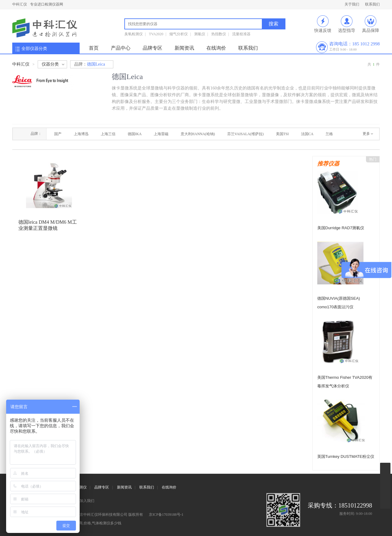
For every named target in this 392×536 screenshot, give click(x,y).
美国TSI (282, 134)
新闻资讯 (184, 48)
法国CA (307, 134)
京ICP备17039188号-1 (166, 515)
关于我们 (352, 4)
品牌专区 (153, 48)
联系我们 (372, 4)
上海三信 (108, 134)
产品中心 (121, 48)
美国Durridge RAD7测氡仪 (341, 228)
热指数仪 (219, 34)
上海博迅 (81, 134)
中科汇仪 (20, 4)
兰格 (329, 134)
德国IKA (135, 134)
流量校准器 (241, 34)
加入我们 (87, 501)
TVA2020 (156, 34)
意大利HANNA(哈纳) (198, 134)
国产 (58, 134)
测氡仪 (200, 34)
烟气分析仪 (179, 34)
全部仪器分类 (34, 49)
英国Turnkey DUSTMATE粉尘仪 (346, 456)
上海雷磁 (161, 134)
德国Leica (90, 64)
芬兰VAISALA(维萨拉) (245, 134)
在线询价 (216, 48)
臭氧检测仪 (134, 34)
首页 (94, 48)
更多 (366, 134)
